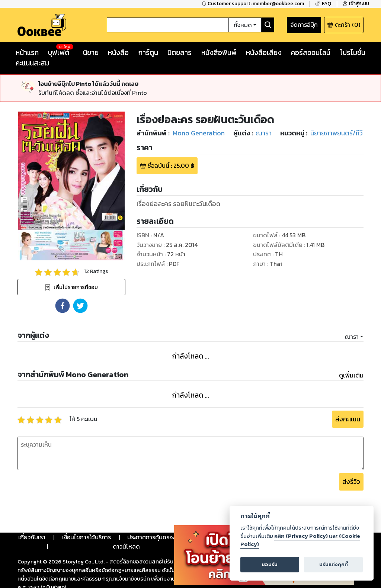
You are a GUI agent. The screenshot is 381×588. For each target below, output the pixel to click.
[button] (63, 306)
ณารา (352, 337)
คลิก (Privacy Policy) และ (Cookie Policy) (300, 540)
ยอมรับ (270, 564)
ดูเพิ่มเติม (351, 375)
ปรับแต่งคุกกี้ (334, 564)
